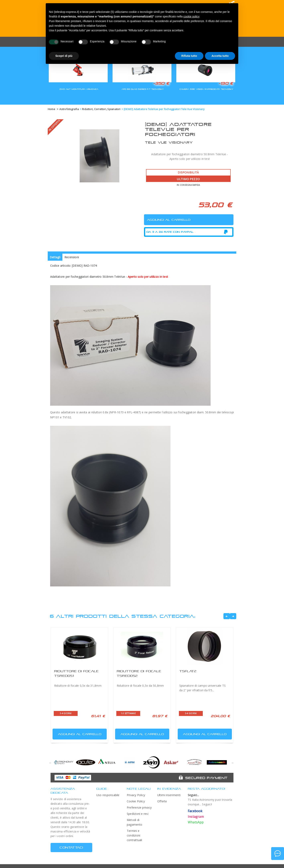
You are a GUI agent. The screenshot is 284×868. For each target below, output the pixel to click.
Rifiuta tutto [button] (189, 56)
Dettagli (55, 257)
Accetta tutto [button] (220, 56)
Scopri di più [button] (64, 56)
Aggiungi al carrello (77, 733)
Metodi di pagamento (134, 822)
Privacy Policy (136, 795)
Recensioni (72, 257)
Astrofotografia (69, 109)
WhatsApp (196, 822)
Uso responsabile (108, 795)
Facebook (195, 811)
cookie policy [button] (191, 16)
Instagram (196, 817)
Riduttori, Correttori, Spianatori (101, 109)
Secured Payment (206, 778)
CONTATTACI (71, 847)
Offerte (162, 801)
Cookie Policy (136, 801)
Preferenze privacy (139, 807)
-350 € (161, 83)
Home (51, 109)
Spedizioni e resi (138, 814)
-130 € (226, 83)
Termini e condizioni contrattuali (134, 835)
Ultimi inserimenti (169, 795)
